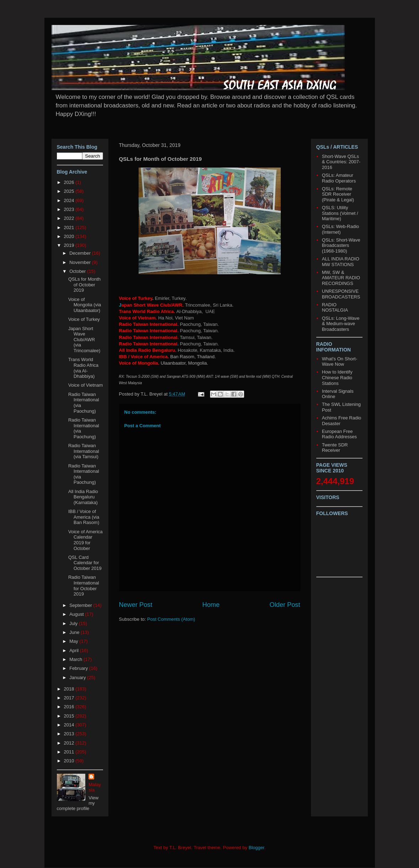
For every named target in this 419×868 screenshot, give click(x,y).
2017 (70, 698)
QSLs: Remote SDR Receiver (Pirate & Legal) (338, 194)
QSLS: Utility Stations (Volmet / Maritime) (340, 213)
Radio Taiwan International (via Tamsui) (84, 451)
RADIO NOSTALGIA (335, 308)
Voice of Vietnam (85, 385)
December (81, 253)
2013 (70, 734)
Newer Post (136, 605)
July (74, 623)
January (78, 678)
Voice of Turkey (84, 319)
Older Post (285, 605)
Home (211, 605)
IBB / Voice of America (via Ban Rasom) (84, 517)
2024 (70, 200)
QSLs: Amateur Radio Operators (339, 178)
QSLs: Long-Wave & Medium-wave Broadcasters (341, 324)
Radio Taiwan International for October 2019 (84, 586)
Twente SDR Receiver (335, 448)
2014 (70, 725)
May (74, 641)
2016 (70, 707)
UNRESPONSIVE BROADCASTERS (341, 294)
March (76, 659)
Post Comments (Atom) (171, 619)
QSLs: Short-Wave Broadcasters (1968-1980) (341, 245)
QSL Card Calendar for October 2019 (85, 563)
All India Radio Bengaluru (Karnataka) (83, 497)
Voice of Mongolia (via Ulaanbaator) (85, 305)
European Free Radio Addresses (339, 434)
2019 (70, 245)
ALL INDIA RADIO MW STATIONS (341, 262)
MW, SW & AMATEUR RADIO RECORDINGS (341, 278)
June (75, 632)
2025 (70, 191)
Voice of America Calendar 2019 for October (85, 540)
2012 (70, 743)
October (78, 271)
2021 (70, 227)
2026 (70, 182)
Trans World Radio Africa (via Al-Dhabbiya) (83, 368)
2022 (70, 218)
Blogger (257, 848)
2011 (70, 752)
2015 (70, 716)
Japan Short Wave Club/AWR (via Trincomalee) (84, 340)
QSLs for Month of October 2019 (84, 285)
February (79, 668)
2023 (70, 209)
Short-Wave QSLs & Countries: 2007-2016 (341, 162)
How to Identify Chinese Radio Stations (337, 377)
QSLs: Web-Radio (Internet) (341, 229)
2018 (70, 689)
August (77, 614)
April (75, 650)
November (81, 262)
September (81, 605)
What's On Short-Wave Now (340, 362)
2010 (70, 761)
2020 (70, 236)
